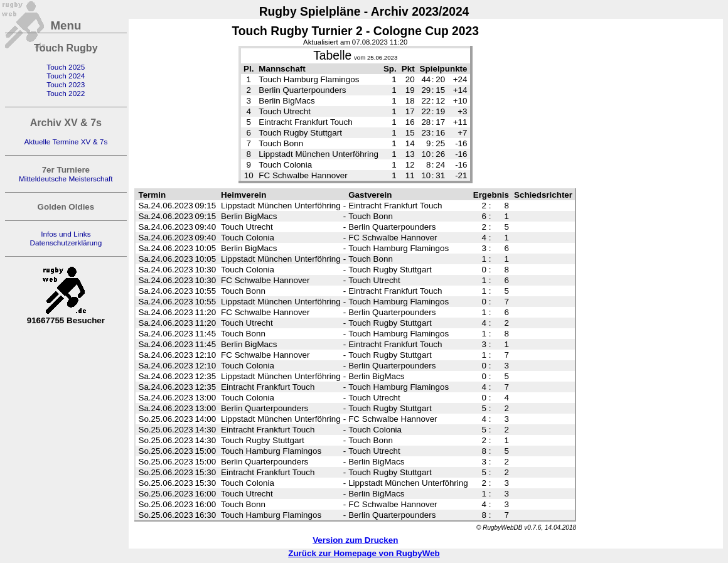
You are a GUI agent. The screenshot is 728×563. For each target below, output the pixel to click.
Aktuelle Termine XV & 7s (66, 142)
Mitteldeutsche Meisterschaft (66, 179)
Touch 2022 (66, 94)
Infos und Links (66, 234)
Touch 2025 (66, 67)
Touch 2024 (66, 76)
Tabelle (332, 56)
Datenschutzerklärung (66, 243)
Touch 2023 (66, 85)
